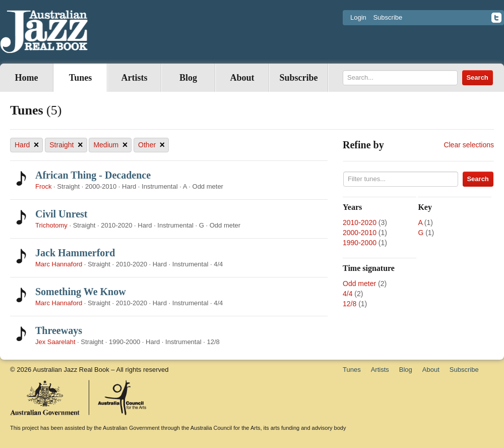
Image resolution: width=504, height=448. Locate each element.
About (242, 78)
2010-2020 (360, 222)
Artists (135, 78)
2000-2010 (360, 233)
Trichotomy (51, 225)
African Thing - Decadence (93, 175)
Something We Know (81, 292)
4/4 (348, 294)
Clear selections (469, 145)
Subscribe (388, 17)
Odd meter (359, 284)
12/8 (350, 304)
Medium (110, 145)
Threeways (59, 330)
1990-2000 (360, 243)
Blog (188, 78)
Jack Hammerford (75, 253)
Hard (27, 145)
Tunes (80, 78)
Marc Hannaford (59, 264)
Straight (66, 145)
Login (358, 17)
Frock (44, 186)
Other (151, 145)
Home (27, 78)
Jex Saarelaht (55, 342)
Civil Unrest (61, 214)
